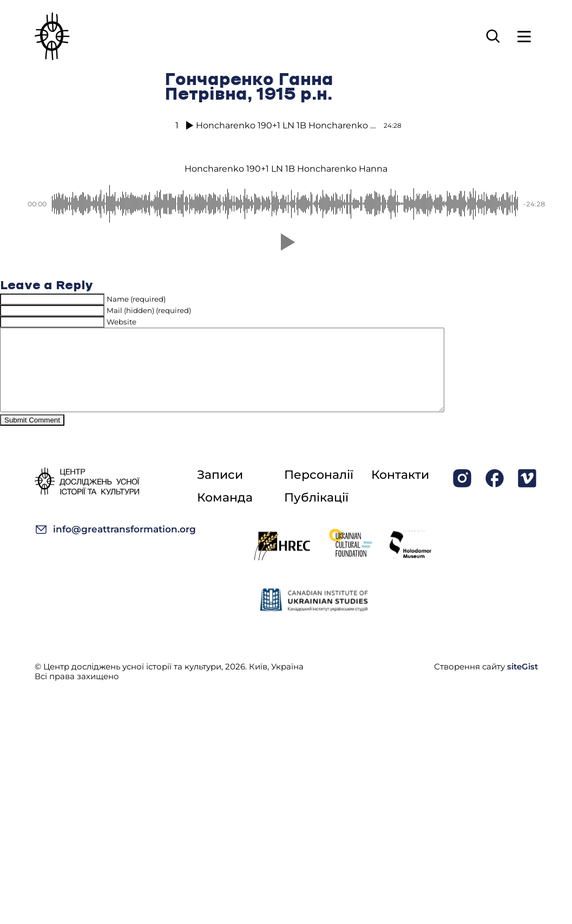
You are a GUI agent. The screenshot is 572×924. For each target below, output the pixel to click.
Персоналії (319, 491)
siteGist (522, 683)
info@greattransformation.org (115, 546)
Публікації (316, 514)
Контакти (400, 491)
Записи (220, 491)
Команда (225, 514)
